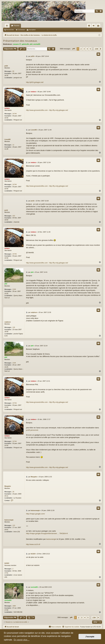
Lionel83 (7, 139)
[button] (74, 49)
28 (13, 492)
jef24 (6, 66)
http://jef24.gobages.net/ (35, 82)
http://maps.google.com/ (35, 514)
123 (14, 525)
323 (14, 216)
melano (7, 108)
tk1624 (7, 563)
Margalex (8, 486)
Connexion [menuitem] (94, 26)
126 (14, 327)
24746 (15, 114)
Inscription (32, 30)
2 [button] (81, 49)
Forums (17, 26)
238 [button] (96, 49)
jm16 (6, 210)
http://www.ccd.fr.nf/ (33, 544)
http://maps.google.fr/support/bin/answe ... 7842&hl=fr (47, 533)
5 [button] (90, 49)
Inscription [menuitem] (99, 26)
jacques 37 (17, 44)
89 (13, 71)
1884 (14, 606)
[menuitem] (89, 26)
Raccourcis (7, 26)
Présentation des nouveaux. (20, 41)
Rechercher (10, 30)
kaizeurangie (9, 520)
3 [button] (84, 49)
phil (31, 44)
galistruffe (25, 44)
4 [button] (87, 49)
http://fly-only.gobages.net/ (59, 110)
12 (13, 145)
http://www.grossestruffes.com (37, 110)
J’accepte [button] (90, 637)
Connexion (21, 30)
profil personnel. (32, 430)
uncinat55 (37, 44)
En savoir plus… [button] (22, 640)
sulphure (8, 322)
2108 (14, 289)
